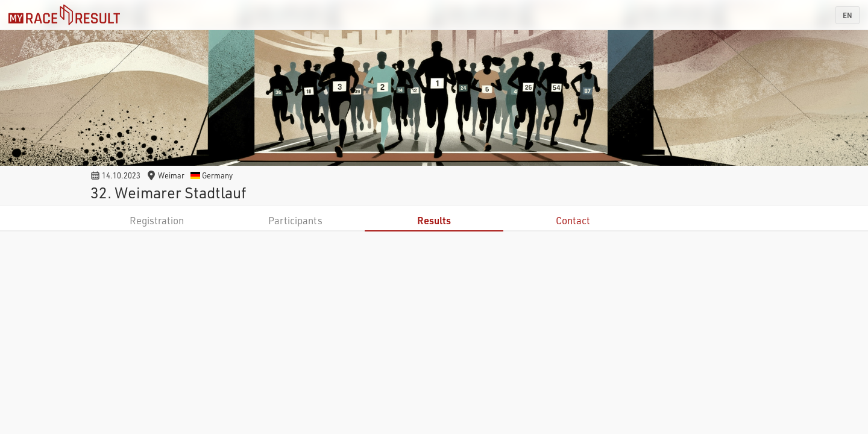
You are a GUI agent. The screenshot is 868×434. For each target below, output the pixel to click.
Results (434, 220)
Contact (573, 220)
